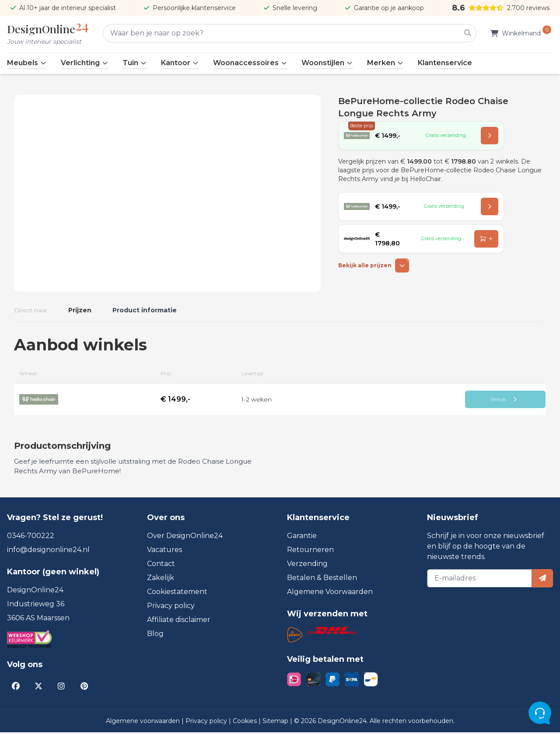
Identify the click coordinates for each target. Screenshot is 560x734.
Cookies (246, 723)
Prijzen (80, 310)
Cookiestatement (177, 593)
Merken (385, 63)
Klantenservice (445, 63)
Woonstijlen (327, 63)
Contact (161, 565)
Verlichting (85, 63)
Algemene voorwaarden (144, 723)
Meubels (27, 63)
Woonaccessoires (250, 63)
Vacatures (164, 551)
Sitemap (276, 723)
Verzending (307, 565)
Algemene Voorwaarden (330, 593)
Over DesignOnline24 (185, 537)
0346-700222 (31, 537)
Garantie (302, 537)
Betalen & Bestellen (322, 579)
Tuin (135, 63)
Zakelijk (161, 579)
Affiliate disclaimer (179, 621)
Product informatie (145, 310)
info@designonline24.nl (48, 551)
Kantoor (180, 63)
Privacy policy (171, 607)
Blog (155, 635)
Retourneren (310, 551)
